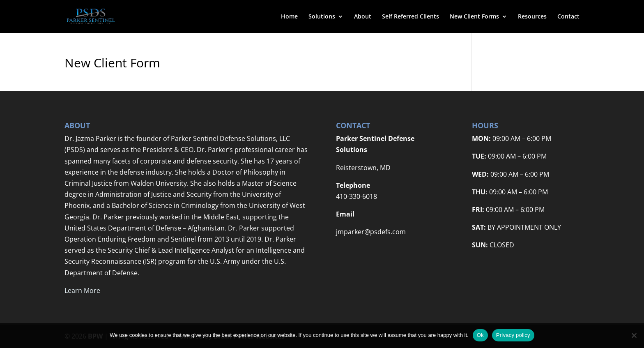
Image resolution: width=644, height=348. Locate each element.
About (363, 17)
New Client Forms (474, 17)
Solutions (322, 17)
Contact (568, 17)
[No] (634, 335)
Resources (532, 17)
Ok (480, 335)
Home (289, 17)
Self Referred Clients (411, 17)
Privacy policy (513, 335)
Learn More (82, 290)
